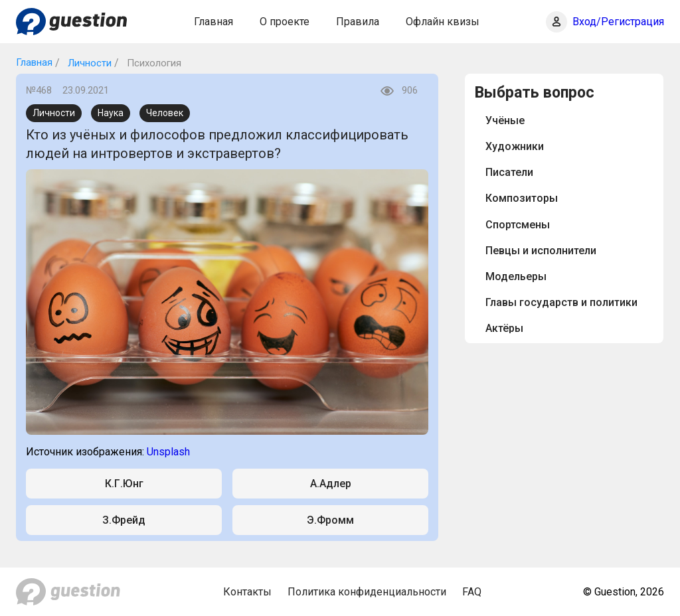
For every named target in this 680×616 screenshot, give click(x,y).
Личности (88, 63)
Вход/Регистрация (618, 22)
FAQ (472, 592)
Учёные (505, 120)
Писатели (509, 172)
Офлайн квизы (443, 22)
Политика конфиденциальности (367, 592)
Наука (111, 113)
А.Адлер (331, 484)
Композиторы (522, 198)
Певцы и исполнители (541, 251)
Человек (165, 113)
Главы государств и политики (561, 302)
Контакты (247, 592)
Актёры (504, 328)
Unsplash (168, 452)
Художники (515, 146)
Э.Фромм (330, 520)
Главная (213, 22)
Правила (358, 22)
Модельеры (516, 276)
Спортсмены (518, 225)
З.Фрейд (124, 520)
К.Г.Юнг (124, 484)
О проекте (285, 22)
